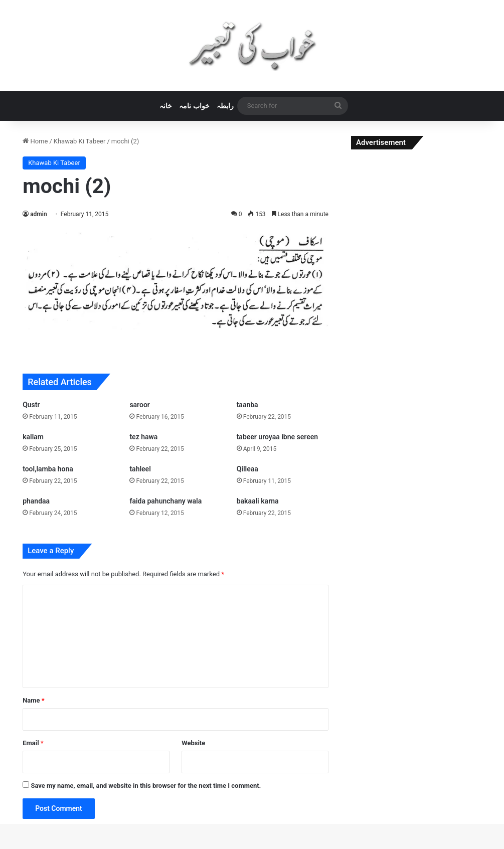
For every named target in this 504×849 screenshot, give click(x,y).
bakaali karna (258, 501)
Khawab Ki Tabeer (80, 141)
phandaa (36, 501)
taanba (247, 405)
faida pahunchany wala (165, 501)
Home (35, 141)
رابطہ (225, 106)
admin (38, 214)
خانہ (166, 106)
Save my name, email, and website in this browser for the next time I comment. (146, 786)
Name (34, 700)
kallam (33, 437)
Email (33, 743)
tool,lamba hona (48, 469)
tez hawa (143, 437)
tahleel (140, 469)
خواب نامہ (194, 106)
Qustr (31, 405)
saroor (139, 405)
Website (193, 743)
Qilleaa (247, 469)
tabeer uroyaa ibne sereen (277, 437)
